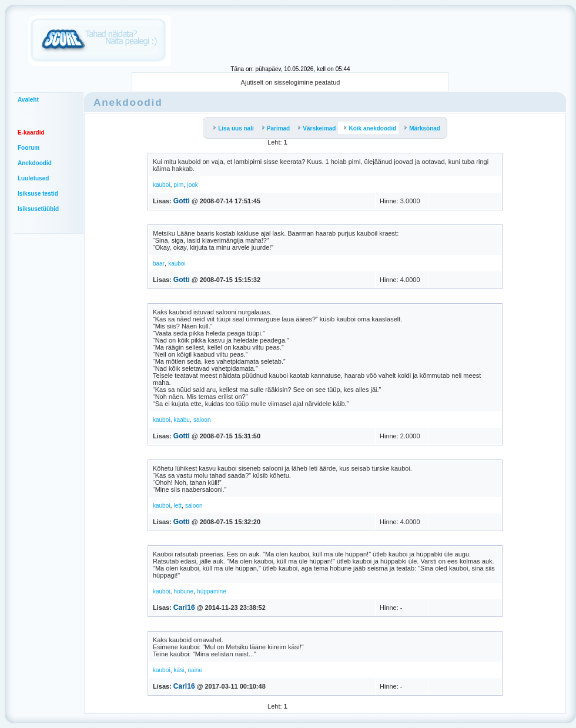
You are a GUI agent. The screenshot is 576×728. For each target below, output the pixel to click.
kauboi (161, 185)
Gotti (182, 201)
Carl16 (184, 608)
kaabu (182, 420)
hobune (184, 591)
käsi (179, 670)
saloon (202, 420)
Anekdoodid (35, 163)
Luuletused (33, 178)
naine (195, 670)
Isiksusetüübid (38, 209)
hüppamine (211, 591)
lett (178, 506)
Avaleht (28, 100)
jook (192, 185)
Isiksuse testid (38, 194)
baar (159, 264)
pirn (179, 185)
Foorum (29, 148)
